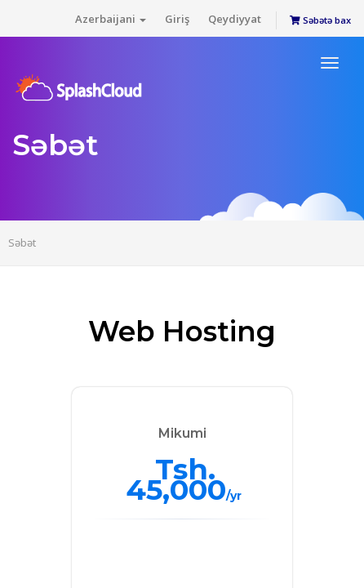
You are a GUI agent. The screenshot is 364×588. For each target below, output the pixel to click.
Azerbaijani (111, 19)
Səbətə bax (320, 20)
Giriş (177, 19)
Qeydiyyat (235, 19)
